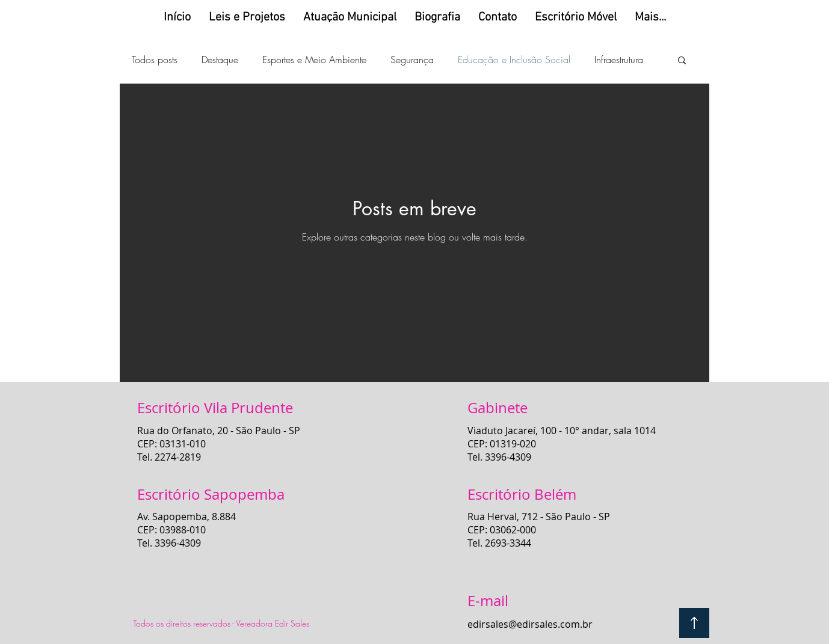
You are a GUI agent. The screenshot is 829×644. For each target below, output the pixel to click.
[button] (682, 61)
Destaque (220, 60)
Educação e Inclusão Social (514, 60)
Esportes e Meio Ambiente (314, 60)
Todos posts (155, 60)
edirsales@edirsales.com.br (530, 624)
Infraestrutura (619, 60)
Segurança (412, 60)
